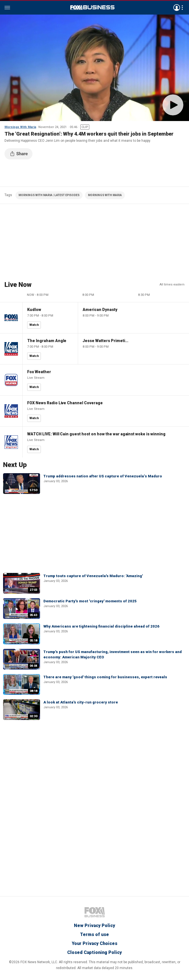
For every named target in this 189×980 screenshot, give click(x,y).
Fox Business (92, 8)
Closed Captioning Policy (95, 952)
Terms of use (95, 934)
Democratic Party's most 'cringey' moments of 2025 (90, 601)
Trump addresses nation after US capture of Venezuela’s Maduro (103, 476)
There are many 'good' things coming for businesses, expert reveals (105, 677)
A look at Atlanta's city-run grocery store (81, 702)
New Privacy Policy (95, 926)
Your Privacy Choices (95, 943)
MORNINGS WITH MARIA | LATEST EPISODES (49, 195)
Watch (34, 325)
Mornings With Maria (20, 127)
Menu (7, 8)
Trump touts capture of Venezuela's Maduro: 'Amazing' (93, 576)
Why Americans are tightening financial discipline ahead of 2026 (101, 626)
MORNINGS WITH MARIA (105, 195)
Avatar (177, 8)
